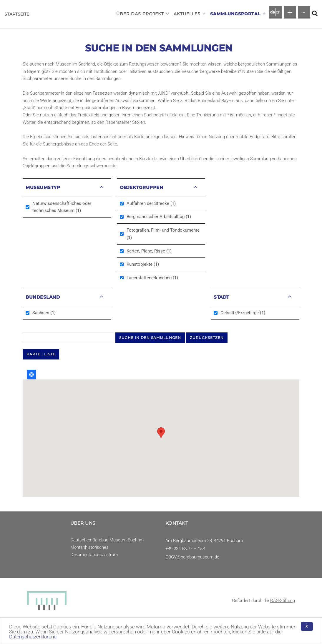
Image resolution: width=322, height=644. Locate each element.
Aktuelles (190, 14)
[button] (167, 14)
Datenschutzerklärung (33, 637)
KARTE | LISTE (41, 354)
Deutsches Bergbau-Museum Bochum (107, 540)
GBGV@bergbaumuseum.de (192, 557)
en (278, 12)
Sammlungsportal (238, 14)
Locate (31, 374)
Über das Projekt (143, 14)
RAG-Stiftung (283, 600)
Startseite (17, 14)
